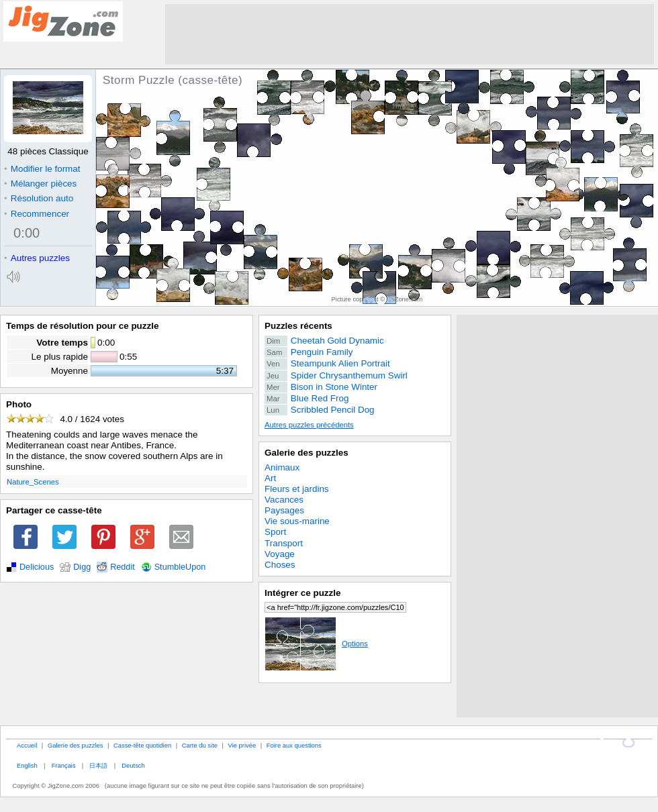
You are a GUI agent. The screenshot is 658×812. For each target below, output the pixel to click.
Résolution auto (39, 198)
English (27, 765)
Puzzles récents (298, 326)
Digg (82, 567)
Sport (275, 532)
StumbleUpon (180, 567)
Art (270, 478)
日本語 (98, 765)
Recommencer (37, 214)
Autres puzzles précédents (309, 425)
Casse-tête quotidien (142, 745)
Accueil (27, 745)
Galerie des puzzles (307, 453)
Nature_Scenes (33, 482)
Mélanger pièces (40, 184)
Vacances (284, 500)
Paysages (284, 510)
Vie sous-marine (297, 521)
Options (316, 644)
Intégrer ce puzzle (303, 593)
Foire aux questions (294, 745)
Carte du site (200, 745)
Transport (284, 543)
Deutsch (133, 765)
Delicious (37, 567)
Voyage (280, 554)
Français (64, 765)
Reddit (123, 567)
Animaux (282, 467)
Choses (280, 565)
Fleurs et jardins (297, 489)
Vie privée (242, 745)
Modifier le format (42, 169)
